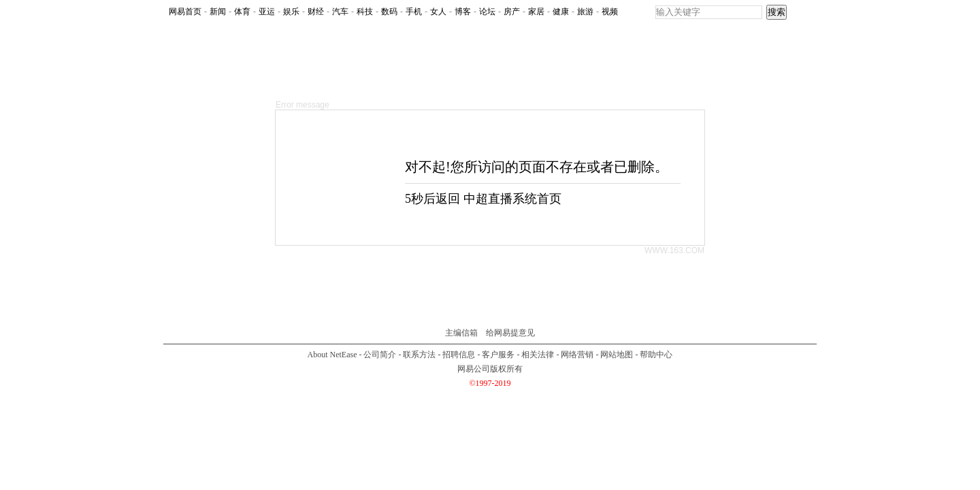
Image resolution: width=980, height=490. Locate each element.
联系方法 (419, 355)
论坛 (487, 12)
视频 (610, 12)
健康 (561, 12)
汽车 (340, 12)
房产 (512, 12)
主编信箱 (461, 333)
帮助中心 (656, 355)
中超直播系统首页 (512, 199)
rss (802, 12)
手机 (414, 12)
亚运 (267, 12)
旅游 (585, 12)
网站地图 (617, 355)
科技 (365, 12)
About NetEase (332, 355)
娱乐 (291, 12)
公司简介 (380, 355)
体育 (242, 12)
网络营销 (577, 355)
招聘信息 (459, 355)
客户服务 (498, 355)
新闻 (218, 12)
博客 (463, 12)
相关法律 (538, 355)
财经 (316, 12)
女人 (438, 12)
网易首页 (185, 12)
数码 (389, 12)
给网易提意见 (510, 333)
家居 (536, 12)
